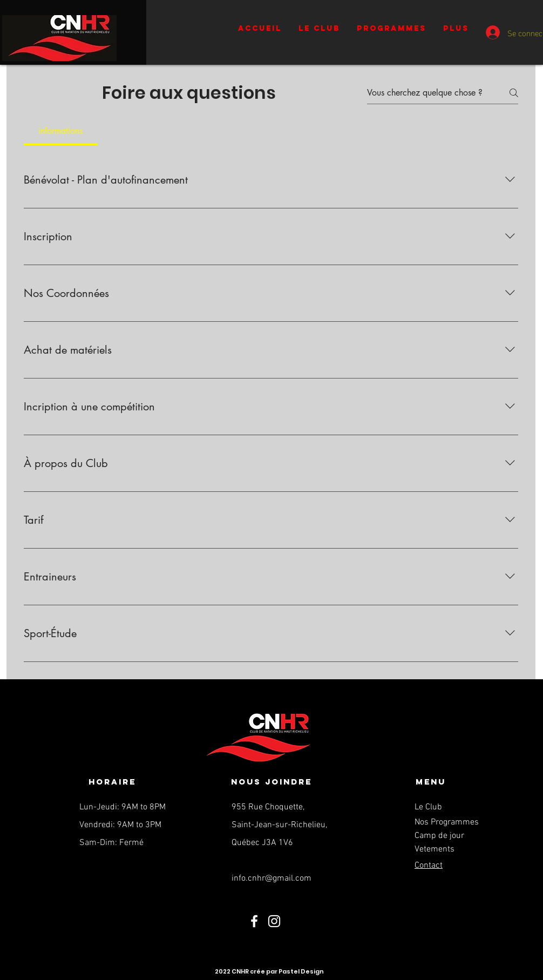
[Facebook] (254, 921)
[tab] (61, 131)
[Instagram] (274, 921)
